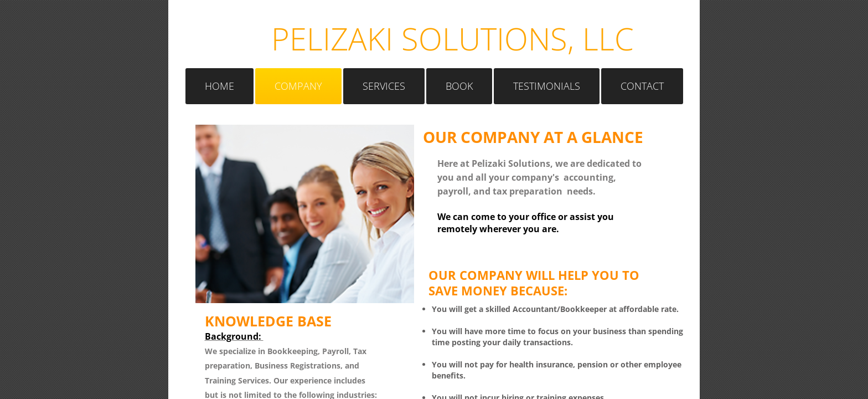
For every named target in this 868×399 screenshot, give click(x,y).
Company (298, 86)
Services (384, 86)
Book (459, 86)
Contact (642, 86)
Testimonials (547, 86)
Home (219, 86)
